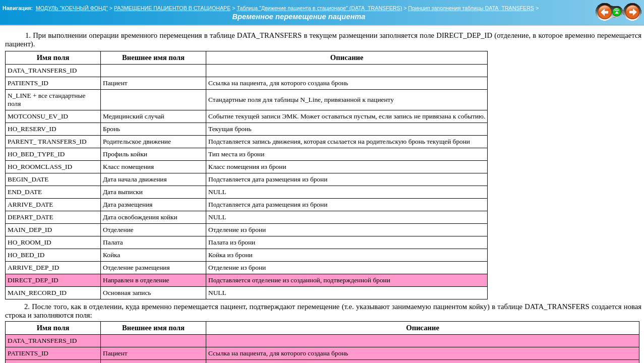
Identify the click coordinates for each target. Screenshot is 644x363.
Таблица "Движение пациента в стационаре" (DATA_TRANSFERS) (319, 8)
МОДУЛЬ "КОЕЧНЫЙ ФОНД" (72, 8)
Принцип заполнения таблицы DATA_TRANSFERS (471, 8)
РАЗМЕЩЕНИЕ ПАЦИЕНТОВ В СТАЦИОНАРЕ (172, 8)
